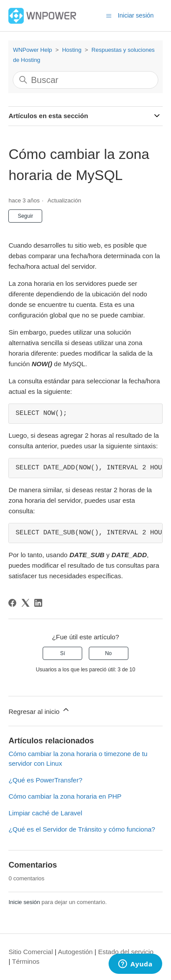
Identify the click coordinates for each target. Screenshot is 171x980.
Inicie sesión (24, 902)
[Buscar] (85, 80)
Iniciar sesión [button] (136, 15)
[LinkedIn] (38, 603)
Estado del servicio (126, 952)
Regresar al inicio (39, 710)
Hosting (72, 50)
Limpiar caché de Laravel (45, 813)
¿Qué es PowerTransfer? (45, 780)
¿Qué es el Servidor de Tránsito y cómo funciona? (82, 829)
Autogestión (75, 952)
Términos (26, 961)
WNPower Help (32, 50)
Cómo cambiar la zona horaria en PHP (65, 796)
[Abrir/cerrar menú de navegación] (109, 15)
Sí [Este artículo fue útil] (63, 653)
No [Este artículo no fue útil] (108, 653)
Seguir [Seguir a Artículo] (25, 216)
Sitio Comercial (31, 952)
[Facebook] (12, 603)
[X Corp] (25, 603)
